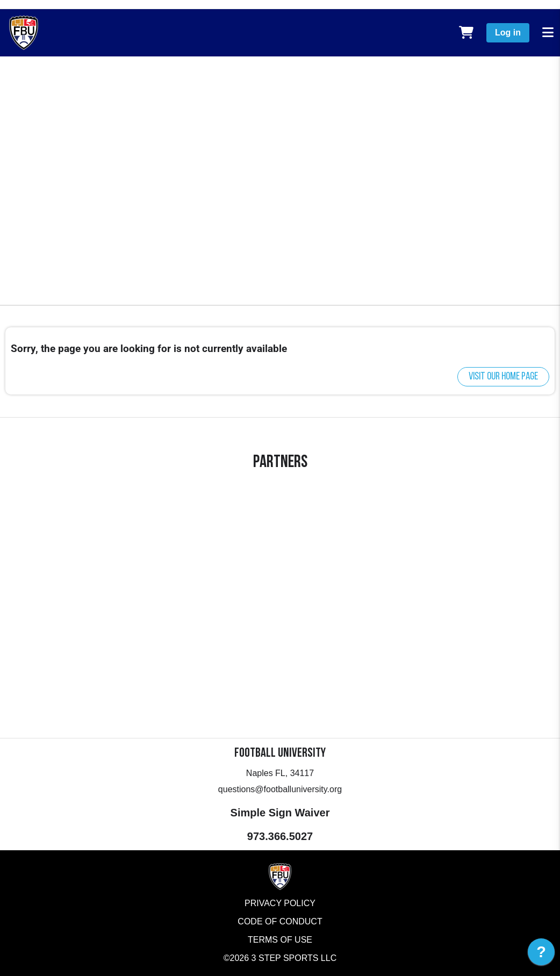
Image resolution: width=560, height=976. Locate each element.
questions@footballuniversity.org (280, 789)
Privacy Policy (280, 903)
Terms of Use (280, 940)
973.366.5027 (280, 836)
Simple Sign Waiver (280, 813)
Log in (508, 33)
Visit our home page (503, 377)
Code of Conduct (280, 921)
